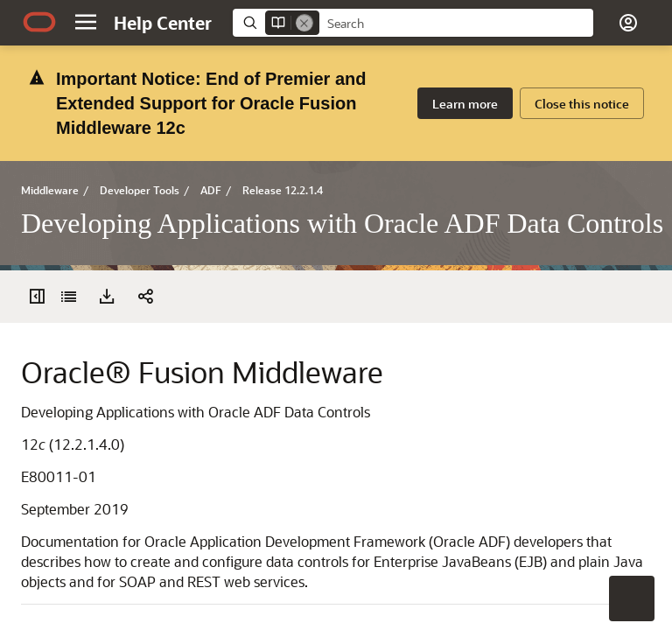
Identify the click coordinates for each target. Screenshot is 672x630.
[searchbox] (456, 24)
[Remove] (304, 23)
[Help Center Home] (163, 23)
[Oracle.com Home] (39, 22)
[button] (86, 22)
